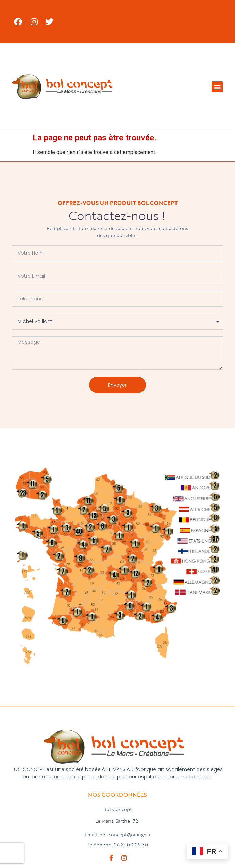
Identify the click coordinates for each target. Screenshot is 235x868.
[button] (217, 87)
